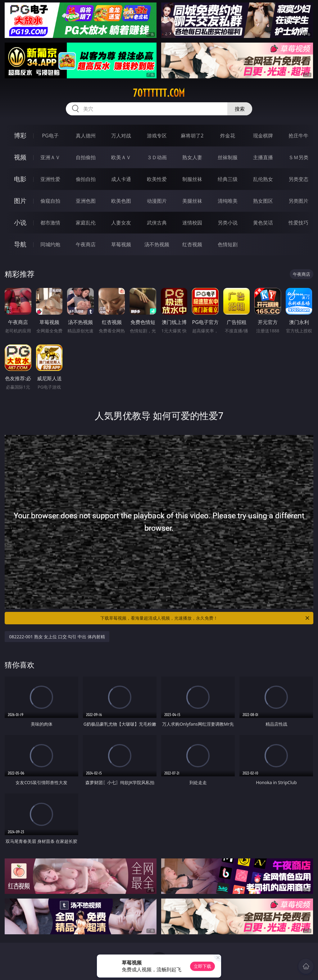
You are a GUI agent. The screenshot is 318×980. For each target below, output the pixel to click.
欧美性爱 (157, 179)
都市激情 (50, 223)
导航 (20, 244)
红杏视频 (192, 244)
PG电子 (50, 136)
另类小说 (228, 223)
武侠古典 (157, 223)
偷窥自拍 (50, 201)
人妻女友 (121, 223)
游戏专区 (157, 136)
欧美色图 (121, 201)
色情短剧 (228, 244)
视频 (20, 157)
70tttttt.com (159, 93)
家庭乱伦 (86, 223)
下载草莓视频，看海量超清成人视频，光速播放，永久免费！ (205, 618)
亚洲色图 (86, 201)
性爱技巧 (298, 223)
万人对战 (121, 136)
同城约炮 (50, 244)
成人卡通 (121, 179)
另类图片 (298, 201)
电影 (20, 179)
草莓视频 (121, 244)
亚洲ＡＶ (50, 157)
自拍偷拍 (86, 157)
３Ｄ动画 (157, 157)
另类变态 (298, 179)
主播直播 (263, 157)
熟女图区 (263, 201)
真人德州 (86, 136)
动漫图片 (157, 201)
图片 (20, 201)
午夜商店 (86, 244)
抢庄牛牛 (298, 136)
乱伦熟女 (263, 179)
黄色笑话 (263, 223)
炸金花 (228, 136)
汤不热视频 (157, 244)
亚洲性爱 (50, 179)
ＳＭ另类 (298, 157)
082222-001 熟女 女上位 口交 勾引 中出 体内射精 (57, 637)
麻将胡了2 (192, 136)
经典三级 (228, 179)
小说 (20, 222)
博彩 (20, 135)
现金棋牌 (263, 136)
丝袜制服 (228, 157)
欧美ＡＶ (121, 157)
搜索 (240, 109)
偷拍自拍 (86, 179)
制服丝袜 (192, 179)
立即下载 (202, 966)
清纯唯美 (228, 201)
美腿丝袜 (192, 201)
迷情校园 (192, 223)
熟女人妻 (192, 157)
